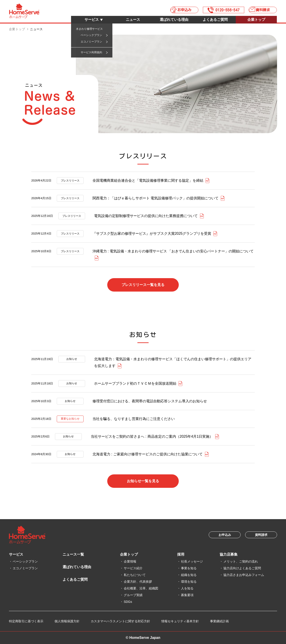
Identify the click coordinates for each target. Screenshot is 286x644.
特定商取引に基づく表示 (26, 621)
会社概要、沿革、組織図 (141, 588)
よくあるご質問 (215, 20)
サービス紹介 (133, 568)
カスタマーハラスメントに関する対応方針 (120, 621)
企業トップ (256, 20)
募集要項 (187, 595)
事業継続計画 (219, 621)
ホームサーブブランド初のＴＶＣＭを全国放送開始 (135, 383)
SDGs (128, 602)
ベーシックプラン (25, 561)
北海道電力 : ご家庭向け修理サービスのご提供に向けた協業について (148, 454)
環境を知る (189, 582)
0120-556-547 (223, 9)
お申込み (177, 9)
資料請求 (265, 9)
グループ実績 (133, 595)
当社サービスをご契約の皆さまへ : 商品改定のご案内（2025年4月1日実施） (152, 436)
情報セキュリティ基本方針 (180, 621)
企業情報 (130, 561)
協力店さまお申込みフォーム (244, 575)
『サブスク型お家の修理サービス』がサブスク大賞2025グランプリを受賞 (152, 234)
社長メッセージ (192, 561)
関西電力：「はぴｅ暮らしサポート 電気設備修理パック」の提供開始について (156, 198)
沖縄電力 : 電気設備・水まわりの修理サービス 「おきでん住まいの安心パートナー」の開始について (173, 251)
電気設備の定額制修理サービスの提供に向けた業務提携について (146, 216)
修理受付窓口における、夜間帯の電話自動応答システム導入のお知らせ (150, 401)
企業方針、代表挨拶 (138, 582)
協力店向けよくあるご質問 (242, 568)
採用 (181, 554)
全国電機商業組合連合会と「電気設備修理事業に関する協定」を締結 (148, 180)
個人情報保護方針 (67, 621)
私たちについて (135, 575)
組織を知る (189, 575)
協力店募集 (229, 554)
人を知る (187, 588)
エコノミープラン (25, 568)
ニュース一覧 (73, 554)
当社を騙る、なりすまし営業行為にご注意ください (134, 419)
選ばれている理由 (174, 20)
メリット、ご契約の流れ (241, 561)
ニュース (133, 20)
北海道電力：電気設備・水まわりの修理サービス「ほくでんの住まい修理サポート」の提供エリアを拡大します (173, 362)
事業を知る (189, 568)
